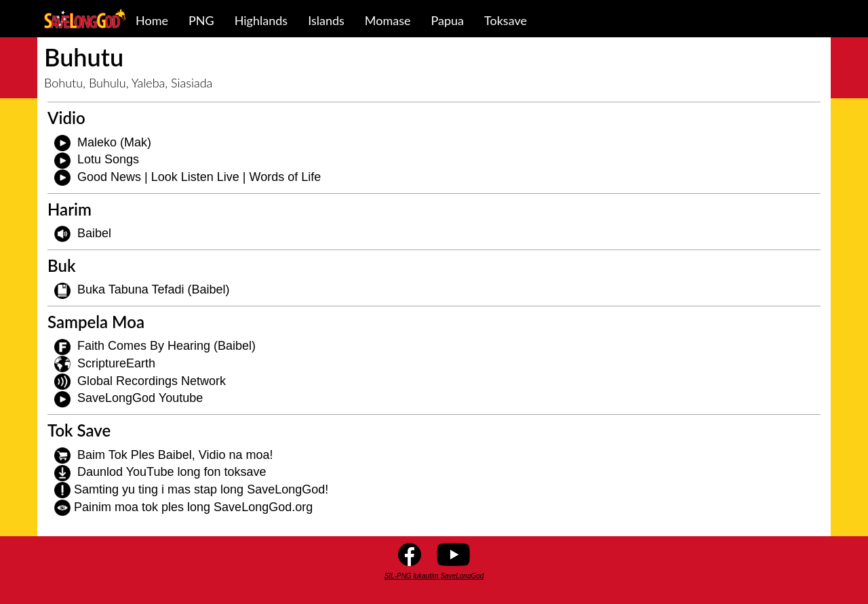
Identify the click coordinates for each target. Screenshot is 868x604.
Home (152, 20)
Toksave (506, 20)
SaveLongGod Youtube (140, 398)
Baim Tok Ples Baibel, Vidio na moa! (175, 455)
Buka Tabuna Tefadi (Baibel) (154, 289)
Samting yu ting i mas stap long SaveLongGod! (201, 489)
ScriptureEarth (116, 363)
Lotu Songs (108, 159)
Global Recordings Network (152, 381)
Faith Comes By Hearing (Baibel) (166, 346)
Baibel (94, 233)
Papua (448, 20)
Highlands (261, 20)
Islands (326, 20)
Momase (388, 20)
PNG (201, 20)
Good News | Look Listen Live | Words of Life (199, 177)
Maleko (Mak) (114, 142)
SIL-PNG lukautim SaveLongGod (434, 576)
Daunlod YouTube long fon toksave (172, 472)
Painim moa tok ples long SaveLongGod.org (193, 507)
